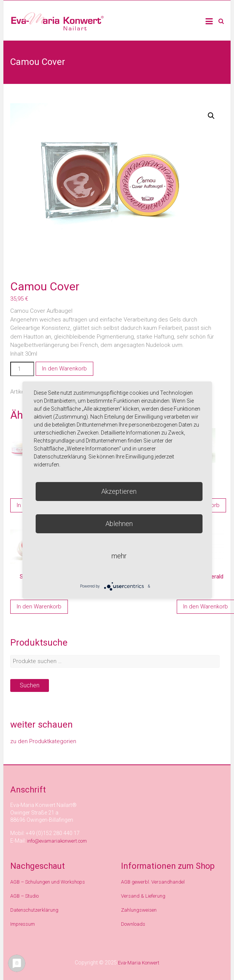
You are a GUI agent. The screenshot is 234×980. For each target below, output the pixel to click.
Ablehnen (119, 524)
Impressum (23, 924)
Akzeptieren (119, 491)
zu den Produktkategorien (43, 741)
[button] (211, 116)
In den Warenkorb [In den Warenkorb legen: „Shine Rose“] (39, 607)
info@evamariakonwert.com (57, 841)
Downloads (133, 924)
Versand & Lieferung (143, 896)
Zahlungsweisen (139, 910)
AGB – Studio (24, 896)
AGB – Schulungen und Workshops (48, 882)
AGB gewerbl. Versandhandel (153, 882)
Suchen (30, 685)
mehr (119, 556)
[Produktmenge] (22, 369)
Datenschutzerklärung (34, 910)
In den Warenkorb (64, 369)
